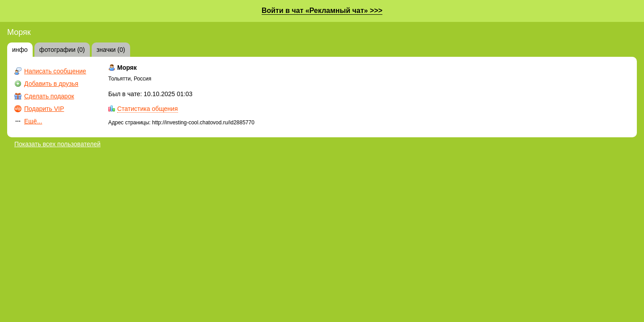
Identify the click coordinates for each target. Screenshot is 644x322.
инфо (20, 50)
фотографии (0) (62, 50)
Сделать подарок (49, 96)
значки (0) (111, 50)
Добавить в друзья (51, 84)
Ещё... (33, 121)
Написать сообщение (55, 71)
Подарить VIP (44, 109)
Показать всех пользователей (57, 144)
